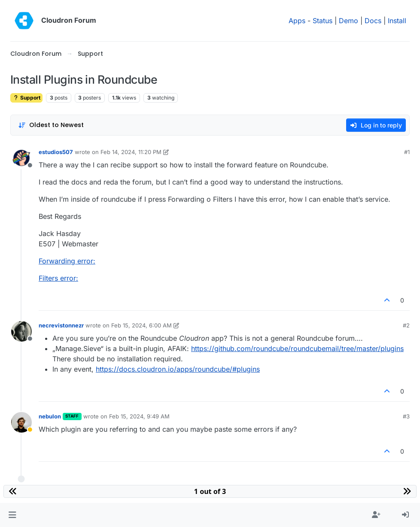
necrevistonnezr (61, 325)
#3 (406, 416)
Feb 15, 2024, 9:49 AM (139, 416)
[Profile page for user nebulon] (21, 422)
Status (323, 21)
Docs (373, 21)
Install (397, 21)
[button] (12, 515)
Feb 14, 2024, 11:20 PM (131, 152)
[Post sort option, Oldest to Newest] (51, 125)
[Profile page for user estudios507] (21, 158)
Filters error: (58, 278)
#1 (407, 152)
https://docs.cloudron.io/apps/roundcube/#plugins (178, 369)
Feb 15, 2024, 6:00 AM (142, 325)
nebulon (50, 416)
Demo (348, 21)
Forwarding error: (67, 261)
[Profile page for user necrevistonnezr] (21, 331)
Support (26, 98)
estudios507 (56, 152)
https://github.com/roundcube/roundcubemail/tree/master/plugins (297, 348)
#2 (406, 325)
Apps (297, 21)
